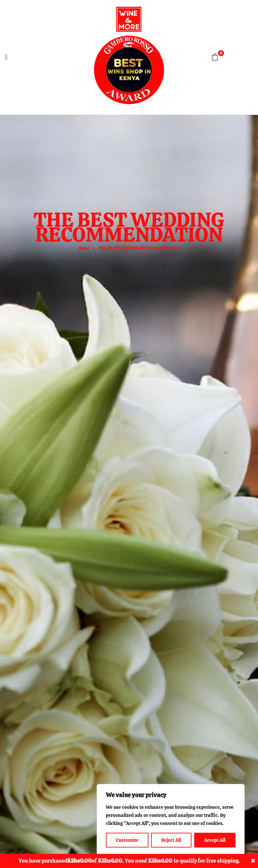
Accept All (215, 840)
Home (84, 248)
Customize (127, 840)
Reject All (171, 840)
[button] (215, 57)
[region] (171, 819)
